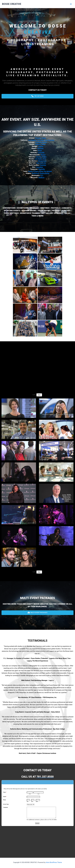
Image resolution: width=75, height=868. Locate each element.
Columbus (40, 167)
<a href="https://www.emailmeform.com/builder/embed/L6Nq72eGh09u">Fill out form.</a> (38, 816)
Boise (40, 151)
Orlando (38, 144)
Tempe (44, 138)
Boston (43, 155)
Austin (30, 171)
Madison (42, 178)
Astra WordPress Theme (54, 862)
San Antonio (48, 171)
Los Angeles (33, 140)
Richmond (35, 173)
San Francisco (50, 140)
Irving (41, 171)
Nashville (42, 169)
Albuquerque (42, 161)
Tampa (43, 144)
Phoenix (38, 138)
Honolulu (40, 148)
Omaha (44, 157)
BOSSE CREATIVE (12, 4)
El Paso (36, 171)
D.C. (42, 175)
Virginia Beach (44, 173)
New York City (41, 163)
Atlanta (41, 146)
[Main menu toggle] (71, 4)
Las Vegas (38, 159)
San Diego (41, 140)
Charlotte (43, 165)
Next (39, 395)
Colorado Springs (41, 142)
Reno (44, 159)
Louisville (41, 153)
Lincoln (38, 157)
